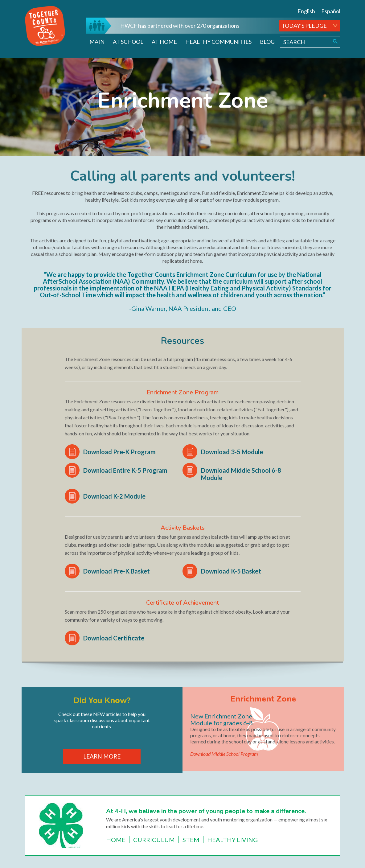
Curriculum (154, 840)
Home (116, 840)
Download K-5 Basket (231, 571)
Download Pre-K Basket (117, 571)
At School (128, 42)
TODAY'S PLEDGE (304, 26)
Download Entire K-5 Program (125, 470)
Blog (267, 42)
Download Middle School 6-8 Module (241, 474)
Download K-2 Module (114, 496)
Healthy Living (232, 840)
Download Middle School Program (224, 754)
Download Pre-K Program (119, 452)
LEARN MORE (102, 756)
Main (97, 42)
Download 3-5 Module (232, 452)
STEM (191, 840)
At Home (164, 42)
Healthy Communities (218, 42)
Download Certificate (114, 638)
